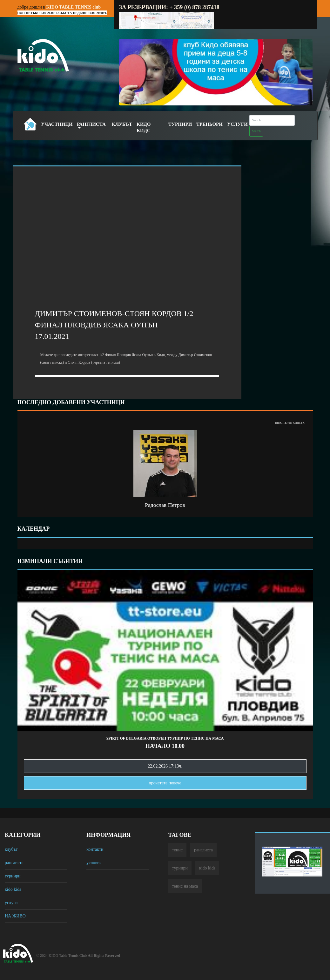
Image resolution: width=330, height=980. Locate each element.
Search (256, 131)
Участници (57, 124)
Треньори (209, 124)
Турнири (180, 124)
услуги (11, 903)
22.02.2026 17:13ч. (165, 766)
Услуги (237, 124)
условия (94, 863)
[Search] (272, 120)
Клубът (122, 124)
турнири (13, 876)
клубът (11, 849)
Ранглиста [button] (91, 124)
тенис (177, 850)
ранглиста (14, 863)
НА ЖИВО (15, 916)
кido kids (13, 889)
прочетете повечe (165, 783)
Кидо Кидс (144, 127)
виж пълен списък (290, 422)
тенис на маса (185, 886)
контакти (95, 849)
